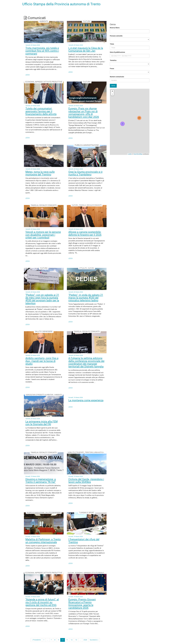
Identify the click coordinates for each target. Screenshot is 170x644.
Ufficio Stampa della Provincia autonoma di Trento (61, 4)
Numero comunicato (117, 77)
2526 (85, 640)
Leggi (28, 75)
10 (63, 640)
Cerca (113, 86)
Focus (112, 69)
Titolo (112, 44)
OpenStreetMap (138, 154)
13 (76, 640)
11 (67, 640)
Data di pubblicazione (117, 52)
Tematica (113, 60)
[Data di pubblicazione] (130, 56)
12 (72, 640)
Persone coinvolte (116, 36)
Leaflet (130, 154)
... (48, 640)
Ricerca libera (115, 28)
